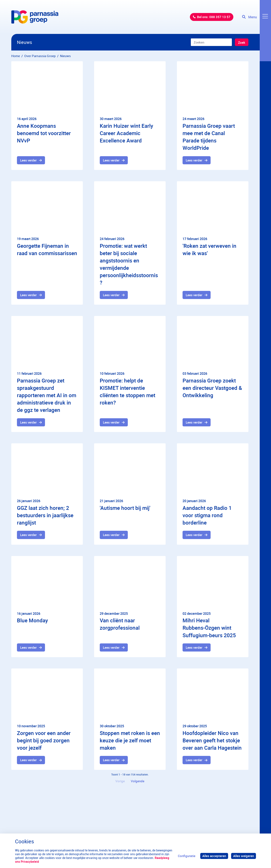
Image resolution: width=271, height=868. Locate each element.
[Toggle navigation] (257, 17)
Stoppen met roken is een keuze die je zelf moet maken (130, 740)
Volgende (138, 781)
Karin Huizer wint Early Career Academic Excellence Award (126, 133)
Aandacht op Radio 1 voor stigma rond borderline (207, 515)
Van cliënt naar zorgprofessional (120, 624)
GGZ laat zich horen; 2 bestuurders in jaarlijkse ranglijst (45, 515)
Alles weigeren (244, 856)
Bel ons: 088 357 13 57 (214, 17)
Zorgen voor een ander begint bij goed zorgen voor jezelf (44, 740)
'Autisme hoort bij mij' (125, 508)
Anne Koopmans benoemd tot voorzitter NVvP (44, 133)
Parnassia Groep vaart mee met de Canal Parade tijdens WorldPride (209, 137)
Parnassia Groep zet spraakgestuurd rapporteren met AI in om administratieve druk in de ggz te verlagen (47, 395)
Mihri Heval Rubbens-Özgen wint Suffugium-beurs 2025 (209, 628)
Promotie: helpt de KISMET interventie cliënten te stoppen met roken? (128, 392)
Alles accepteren (214, 856)
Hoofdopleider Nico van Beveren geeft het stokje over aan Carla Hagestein (212, 740)
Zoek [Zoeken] (242, 42)
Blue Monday (32, 620)
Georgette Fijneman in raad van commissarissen (47, 249)
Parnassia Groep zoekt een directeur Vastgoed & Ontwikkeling (212, 388)
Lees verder (28, 160)
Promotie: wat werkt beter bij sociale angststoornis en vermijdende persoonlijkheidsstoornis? (129, 264)
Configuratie (187, 856)
